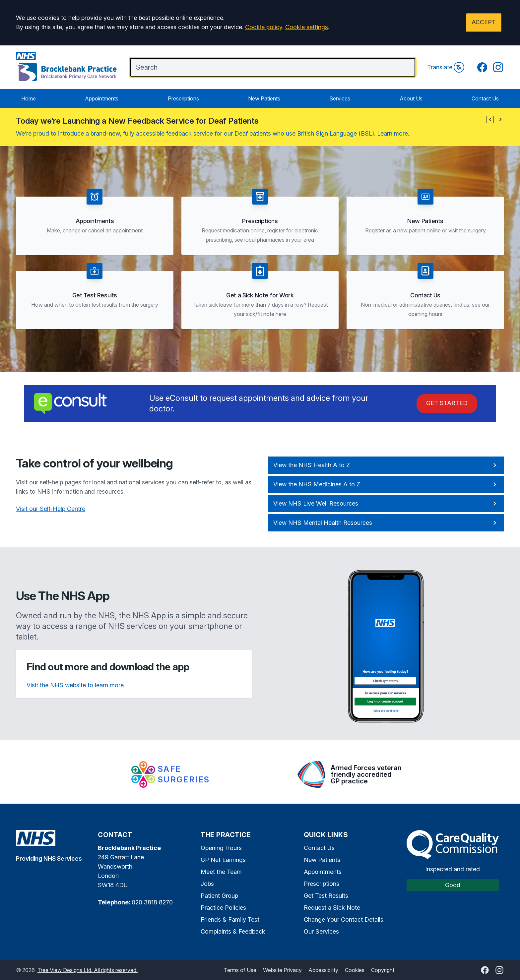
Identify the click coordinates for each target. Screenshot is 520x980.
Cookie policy (264, 27)
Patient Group (219, 896)
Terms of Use (240, 970)
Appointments (102, 98)
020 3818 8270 (152, 902)
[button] (490, 119)
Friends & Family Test (230, 919)
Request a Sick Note (332, 908)
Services (340, 98)
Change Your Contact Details (344, 919)
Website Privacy (282, 970)
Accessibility (323, 970)
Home (29, 98)
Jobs (207, 884)
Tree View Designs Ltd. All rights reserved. (88, 970)
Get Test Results (326, 896)
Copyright (383, 970)
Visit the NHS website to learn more (75, 685)
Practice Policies (223, 908)
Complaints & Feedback (233, 931)
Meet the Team (221, 872)
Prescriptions (183, 98)
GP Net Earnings (223, 860)
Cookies (355, 970)
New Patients (264, 98)
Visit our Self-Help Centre (51, 509)
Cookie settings (307, 27)
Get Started (447, 403)
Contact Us (485, 98)
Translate (446, 67)
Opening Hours (221, 848)
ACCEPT (484, 22)
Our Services (321, 931)
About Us (411, 98)
